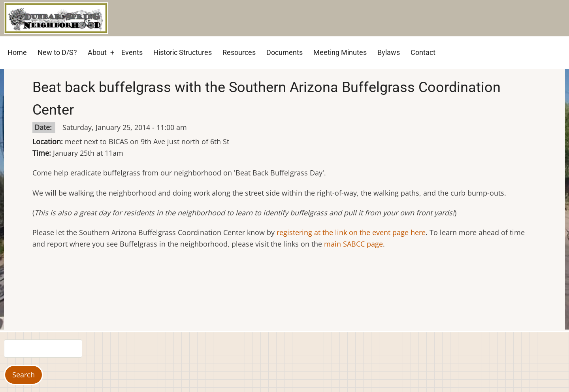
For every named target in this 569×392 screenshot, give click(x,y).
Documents (284, 52)
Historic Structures (183, 52)
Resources (239, 52)
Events (132, 52)
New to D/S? (57, 52)
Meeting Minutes (340, 52)
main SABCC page (353, 244)
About (97, 52)
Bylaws (389, 52)
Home (17, 52)
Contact (423, 52)
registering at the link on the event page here (351, 232)
